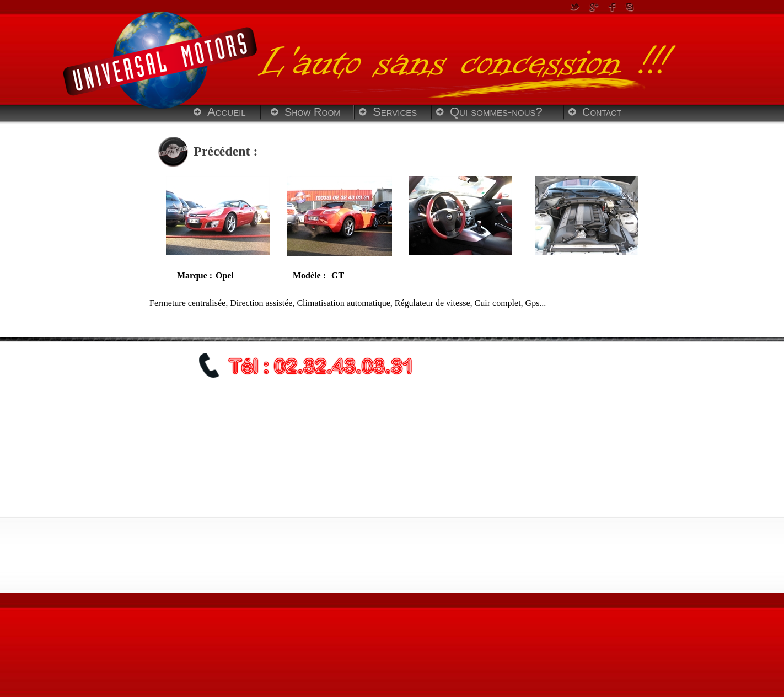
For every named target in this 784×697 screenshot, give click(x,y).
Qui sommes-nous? (496, 112)
